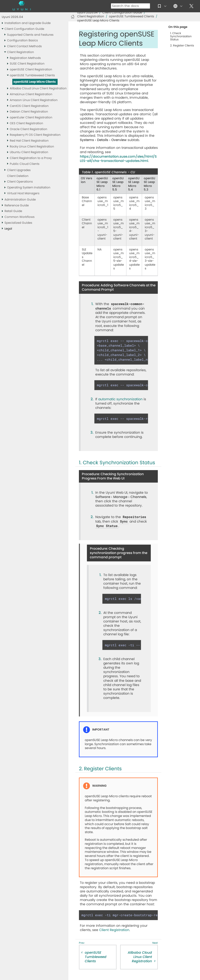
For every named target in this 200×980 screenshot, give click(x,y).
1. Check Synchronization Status (181, 36)
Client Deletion (18, 176)
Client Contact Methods (24, 46)
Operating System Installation (29, 188)
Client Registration (21, 52)
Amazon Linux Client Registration (34, 100)
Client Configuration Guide (24, 29)
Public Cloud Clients (25, 164)
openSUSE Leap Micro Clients (35, 82)
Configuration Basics (22, 40)
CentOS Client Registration (29, 106)
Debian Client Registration (29, 112)
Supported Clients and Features (30, 35)
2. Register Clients (182, 46)
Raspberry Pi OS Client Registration (35, 135)
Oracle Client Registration (29, 129)
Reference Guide (17, 205)
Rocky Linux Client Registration (32, 147)
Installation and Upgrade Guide (28, 23)
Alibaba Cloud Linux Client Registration (38, 88)
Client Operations (20, 182)
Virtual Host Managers (23, 193)
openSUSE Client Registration (31, 70)
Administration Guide (20, 200)
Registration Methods (25, 58)
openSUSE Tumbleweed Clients (32, 75)
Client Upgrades (19, 170)
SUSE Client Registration (27, 64)
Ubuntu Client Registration (29, 152)
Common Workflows (20, 217)
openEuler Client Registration (31, 118)
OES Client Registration (26, 123)
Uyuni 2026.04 (12, 17)
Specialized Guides (18, 223)
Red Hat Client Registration (29, 141)
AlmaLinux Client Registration (31, 94)
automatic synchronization (120, 399)
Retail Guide (13, 211)
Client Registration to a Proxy (31, 158)
